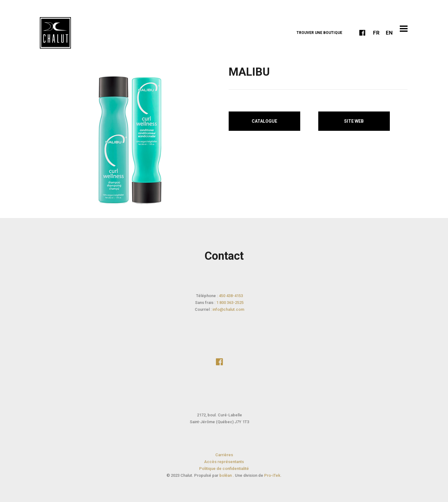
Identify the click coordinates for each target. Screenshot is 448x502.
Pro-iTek (272, 475)
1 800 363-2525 (230, 303)
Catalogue (264, 121)
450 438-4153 (231, 296)
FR (376, 33)
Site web (354, 121)
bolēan (226, 475)
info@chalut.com (228, 309)
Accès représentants (224, 462)
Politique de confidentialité (224, 469)
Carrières (224, 455)
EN (389, 33)
